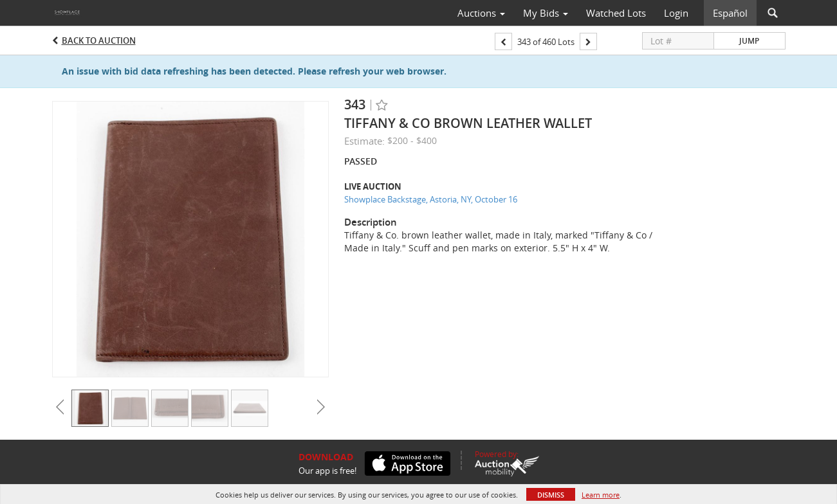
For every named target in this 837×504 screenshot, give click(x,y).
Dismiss (551, 495)
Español (730, 13)
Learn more (601, 495)
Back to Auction (99, 40)
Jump (749, 41)
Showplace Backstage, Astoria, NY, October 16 (431, 199)
